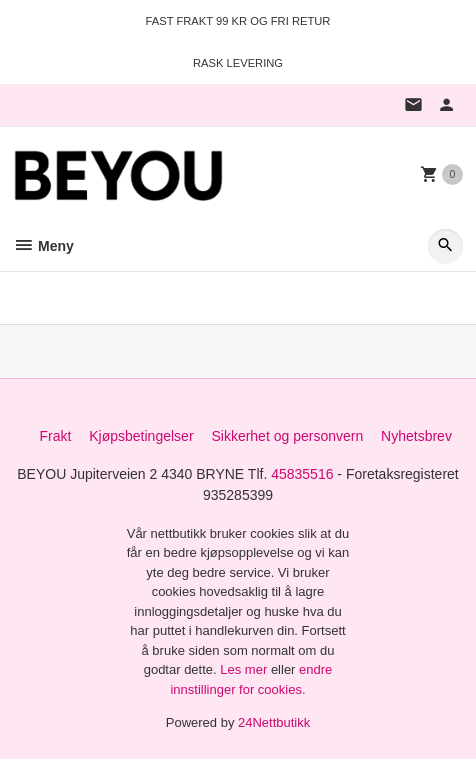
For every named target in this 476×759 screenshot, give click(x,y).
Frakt (55, 436)
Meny (43, 246)
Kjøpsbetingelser (141, 436)
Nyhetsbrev (416, 436)
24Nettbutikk (274, 722)
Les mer (245, 669)
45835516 (302, 474)
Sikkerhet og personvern (287, 436)
